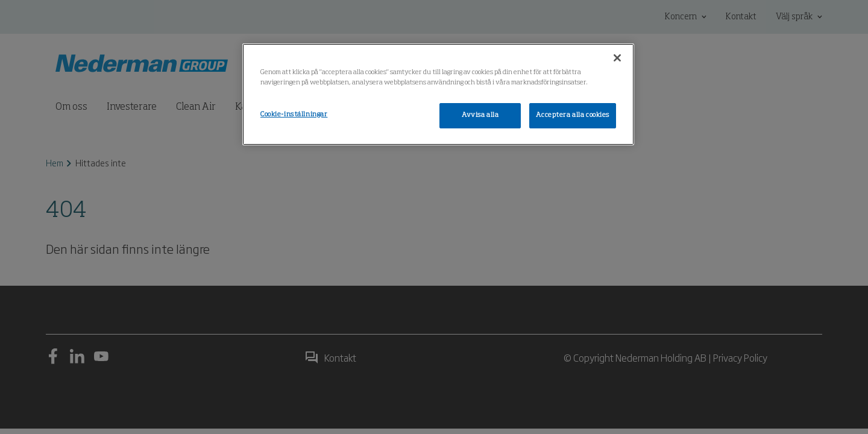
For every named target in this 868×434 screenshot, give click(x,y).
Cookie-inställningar (294, 115)
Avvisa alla (480, 115)
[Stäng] (617, 58)
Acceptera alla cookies (573, 115)
